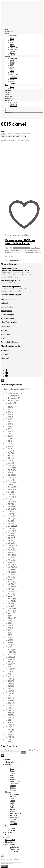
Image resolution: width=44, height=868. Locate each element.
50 (11, 706)
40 (11, 659)
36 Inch (12, 516)
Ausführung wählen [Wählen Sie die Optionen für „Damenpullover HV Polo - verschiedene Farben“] (21, 248)
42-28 (12, 579)
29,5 (11, 451)
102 (11, 698)
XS (10, 647)
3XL (11, 740)
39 (10, 553)
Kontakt (4, 330)
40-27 (12, 560)
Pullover (12, 46)
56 (11, 713)
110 (11, 701)
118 (10, 419)
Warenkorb (13, 106)
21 (10, 434)
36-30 (12, 524)
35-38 (12, 512)
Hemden (12, 62)
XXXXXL (12, 655)
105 (11, 412)
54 (11, 710)
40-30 (12, 565)
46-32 (12, 611)
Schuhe (12, 72)
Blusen (12, 39)
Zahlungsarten (7, 311)
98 (11, 725)
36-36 (12, 531)
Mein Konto (9, 100)
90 (10, 640)
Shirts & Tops (14, 48)
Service (8, 92)
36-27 (12, 519)
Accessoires (14, 35)
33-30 (12, 475)
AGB (3, 338)
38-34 (12, 548)
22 (10, 436)
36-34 (12, 528)
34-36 (12, 497)
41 (10, 662)
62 (10, 720)
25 (11, 681)
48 (11, 676)
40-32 (12, 567)
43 (11, 667)
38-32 (12, 545)
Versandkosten (15, 260)
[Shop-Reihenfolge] (14, 136)
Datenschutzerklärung (10, 342)
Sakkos (12, 71)
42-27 (12, 577)
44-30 (12, 599)
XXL (11, 737)
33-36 (12, 482)
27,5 (11, 446)
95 (10, 642)
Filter (23, 753)
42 (11, 664)
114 (10, 414)
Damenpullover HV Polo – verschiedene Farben (20, 242)
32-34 (12, 468)
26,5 (11, 444)
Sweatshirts (13, 49)
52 (11, 708)
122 (10, 424)
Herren (8, 57)
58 (11, 715)
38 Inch (12, 536)
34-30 (12, 490)
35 (10, 499)
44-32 (12, 601)
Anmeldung (5, 350)
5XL (11, 621)
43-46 (12, 589)
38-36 (12, 550)
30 (11, 693)
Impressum (5, 334)
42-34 (12, 587)
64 (10, 626)
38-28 (11, 541)
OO (11, 645)
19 (10, 429)
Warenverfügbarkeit (9, 299)
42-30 (12, 582)
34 (10, 485)
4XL (11, 742)
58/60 (12, 618)
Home (7, 29)
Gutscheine (9, 31)
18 (10, 427)
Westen (12, 53)
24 (11, 679)
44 (11, 669)
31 (10, 696)
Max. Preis (33, 750)
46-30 (12, 609)
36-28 (12, 521)
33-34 (12, 480)
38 (11, 657)
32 (10, 461)
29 (11, 691)
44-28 (12, 596)
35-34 (12, 507)
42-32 (12, 584)
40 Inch (12, 558)
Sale (7, 85)
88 (10, 635)
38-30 (12, 543)
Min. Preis (5, 750)
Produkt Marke (7, 389)
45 (10, 672)
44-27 (12, 594)
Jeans (11, 42)
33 (10, 473)
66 (10, 628)
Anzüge (12, 60)
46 (11, 674)
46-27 (12, 606)
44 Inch (12, 592)
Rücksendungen (7, 314)
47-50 (12, 613)
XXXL (12, 650)
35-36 (12, 509)
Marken (8, 90)
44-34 (12, 604)
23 (10, 439)
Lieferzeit (5, 303)
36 (11, 514)
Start (3, 134)
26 (11, 684)
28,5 (11, 448)
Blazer (12, 37)
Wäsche (12, 51)
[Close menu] (2, 380)
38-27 (12, 538)
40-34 (12, 570)
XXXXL (12, 652)
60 (11, 718)
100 (11, 410)
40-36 (12, 572)
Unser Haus (9, 96)
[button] (6, 109)
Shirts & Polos (14, 74)
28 (11, 689)
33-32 (12, 478)
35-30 (12, 502)
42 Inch (12, 575)
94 (11, 723)
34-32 (12, 492)
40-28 (12, 562)
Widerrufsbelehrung (9, 318)
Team (7, 94)
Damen (8, 33)
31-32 (12, 456)
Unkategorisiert (16, 393)
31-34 (12, 458)
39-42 (12, 555)
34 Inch (12, 487)
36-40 (12, 533)
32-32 (12, 465)
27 (11, 686)
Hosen (12, 40)
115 (10, 417)
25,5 (11, 441)
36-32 (12, 526)
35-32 (12, 504)
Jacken (12, 44)
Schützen (13, 55)
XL (11, 735)
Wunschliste (14, 104)
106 (11, 703)
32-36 (12, 470)
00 (10, 407)
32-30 (12, 463)
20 (10, 431)
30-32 (12, 453)
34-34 (12, 495)
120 (11, 422)
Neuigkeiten (9, 98)
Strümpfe (13, 76)
